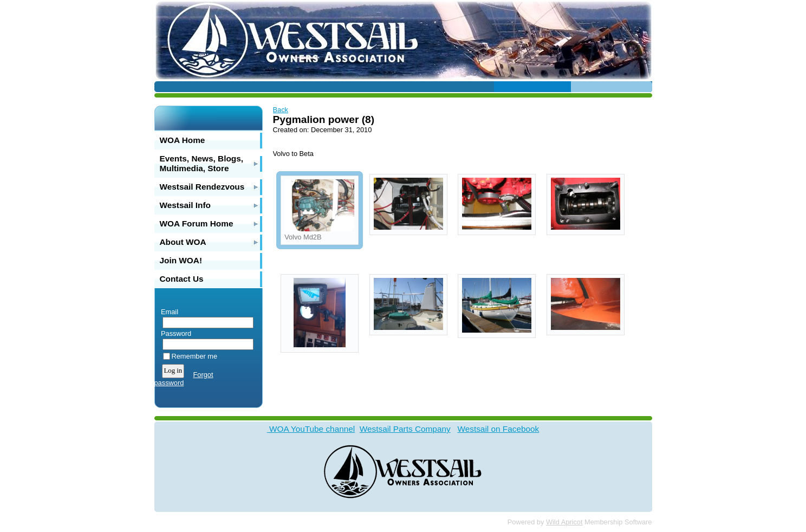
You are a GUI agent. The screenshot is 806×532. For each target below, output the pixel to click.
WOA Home (183, 140)
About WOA (183, 242)
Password (174, 333)
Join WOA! (181, 260)
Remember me (195, 356)
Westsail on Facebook (498, 429)
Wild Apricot (564, 522)
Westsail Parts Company (405, 429)
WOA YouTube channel (311, 429)
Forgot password (184, 379)
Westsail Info (185, 205)
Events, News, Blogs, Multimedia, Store (202, 163)
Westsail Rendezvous (202, 187)
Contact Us (182, 279)
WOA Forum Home (197, 223)
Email (168, 312)
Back (281, 110)
